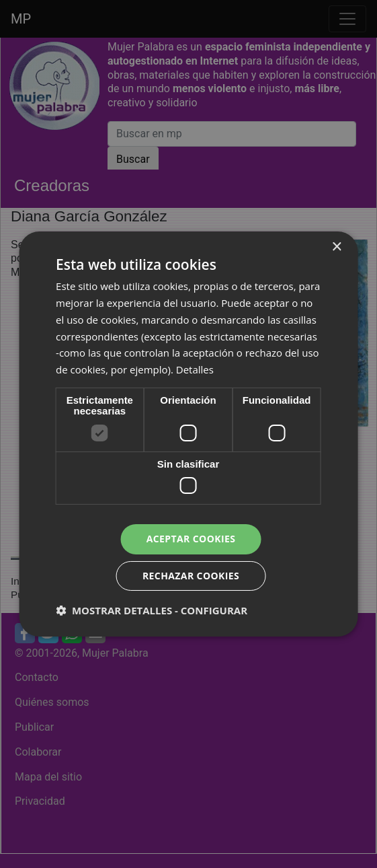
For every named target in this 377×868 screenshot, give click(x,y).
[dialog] (188, 434)
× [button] (336, 247)
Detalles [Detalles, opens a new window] (195, 369)
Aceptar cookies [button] (191, 539)
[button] (152, 610)
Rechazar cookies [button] (191, 576)
